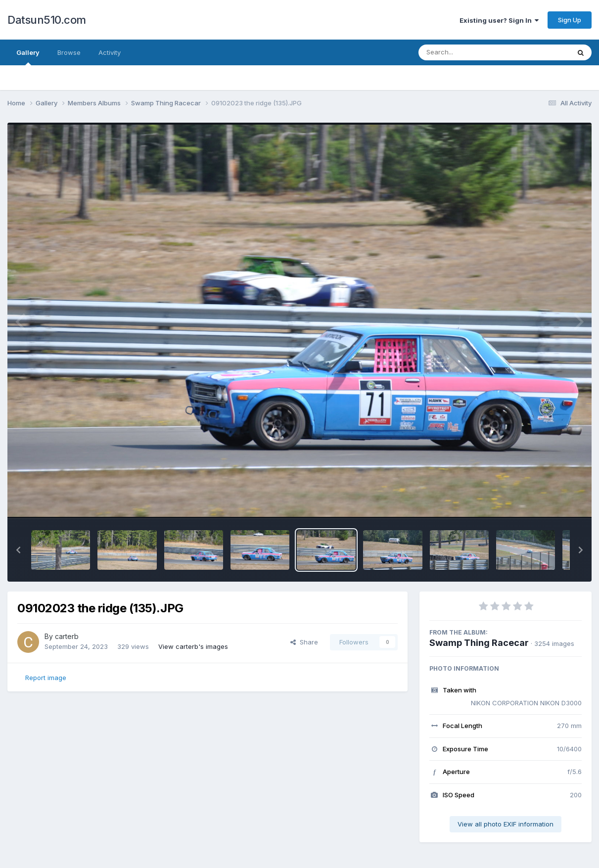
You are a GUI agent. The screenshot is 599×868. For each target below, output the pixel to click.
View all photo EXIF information (506, 824)
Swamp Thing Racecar (479, 643)
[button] (18, 550)
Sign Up (570, 20)
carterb (67, 636)
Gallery (28, 57)
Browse (69, 52)
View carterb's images (193, 646)
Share (304, 642)
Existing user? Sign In (499, 20)
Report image (46, 678)
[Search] (467, 52)
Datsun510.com (47, 20)
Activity (110, 52)
